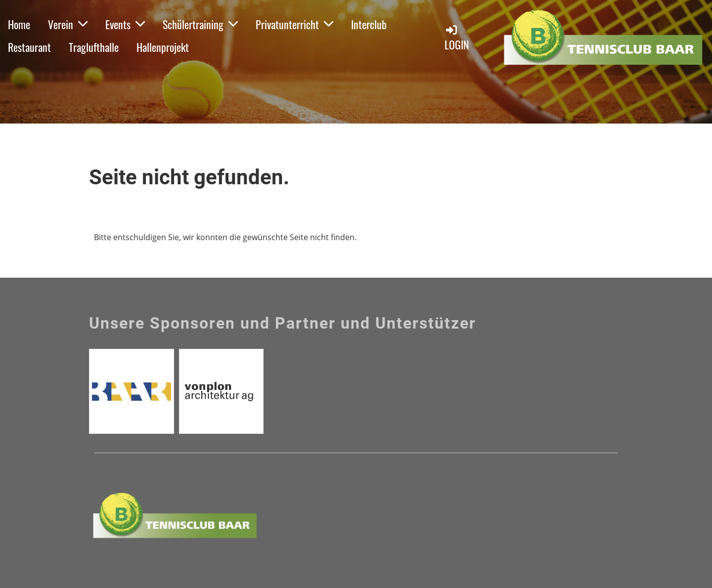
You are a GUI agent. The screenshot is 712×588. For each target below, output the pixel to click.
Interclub (369, 24)
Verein (68, 24)
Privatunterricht (294, 24)
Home (19, 24)
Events (125, 24)
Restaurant (29, 47)
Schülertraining (200, 24)
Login (457, 38)
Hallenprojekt (163, 47)
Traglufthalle (94, 47)
